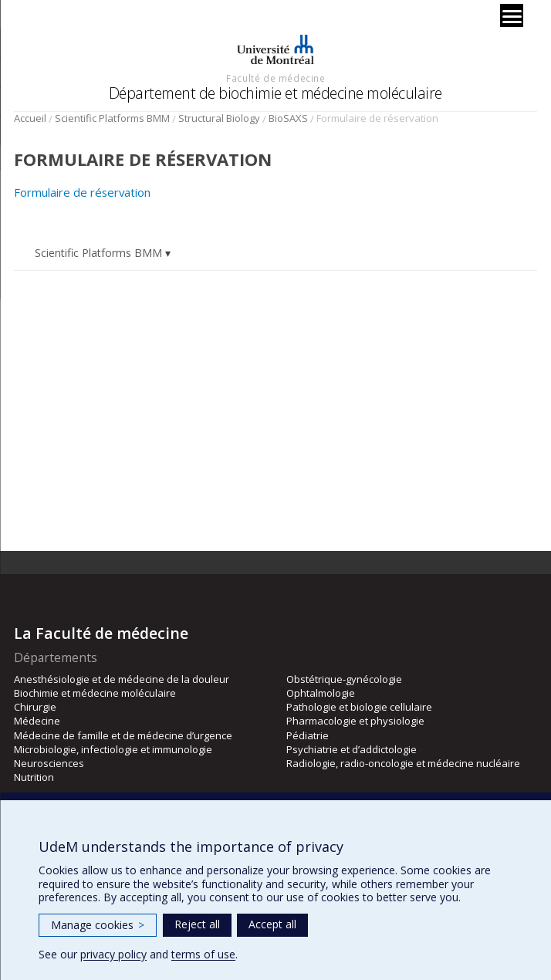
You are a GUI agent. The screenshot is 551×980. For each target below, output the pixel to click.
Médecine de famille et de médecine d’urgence (123, 735)
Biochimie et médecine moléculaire (95, 693)
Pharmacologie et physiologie (355, 721)
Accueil (30, 118)
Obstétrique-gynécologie (344, 679)
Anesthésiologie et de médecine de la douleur (122, 679)
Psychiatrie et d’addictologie (352, 749)
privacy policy (113, 954)
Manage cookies (98, 925)
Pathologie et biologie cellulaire (359, 707)
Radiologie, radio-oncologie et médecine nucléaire (403, 763)
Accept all (272, 924)
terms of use (203, 954)
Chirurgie (35, 707)
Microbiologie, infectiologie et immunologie (113, 749)
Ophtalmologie (321, 693)
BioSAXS (288, 118)
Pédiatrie (308, 735)
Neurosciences (49, 763)
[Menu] (512, 15)
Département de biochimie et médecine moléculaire (275, 93)
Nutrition (34, 777)
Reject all (197, 924)
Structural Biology (219, 118)
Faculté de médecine (275, 78)
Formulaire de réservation (82, 192)
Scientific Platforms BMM (112, 118)
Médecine (37, 721)
